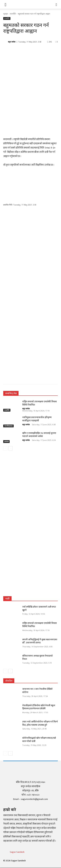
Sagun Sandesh (17, 852)
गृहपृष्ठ (5, 14)
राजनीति (13, 14)
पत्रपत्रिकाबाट (8, 426)
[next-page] (10, 448)
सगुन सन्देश (12, 42)
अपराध (6, 441)
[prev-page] (5, 448)
